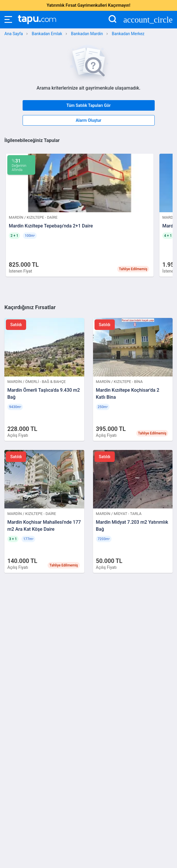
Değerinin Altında (19, 165)
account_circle (148, 20)
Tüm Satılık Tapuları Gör (88, 105)
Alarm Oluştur (88, 120)
